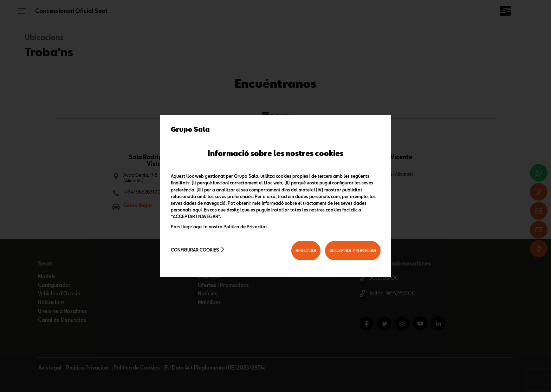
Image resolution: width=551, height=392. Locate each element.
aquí (197, 210)
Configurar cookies (195, 250)
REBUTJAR (306, 250)
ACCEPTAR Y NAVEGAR (353, 250)
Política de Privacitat (245, 227)
